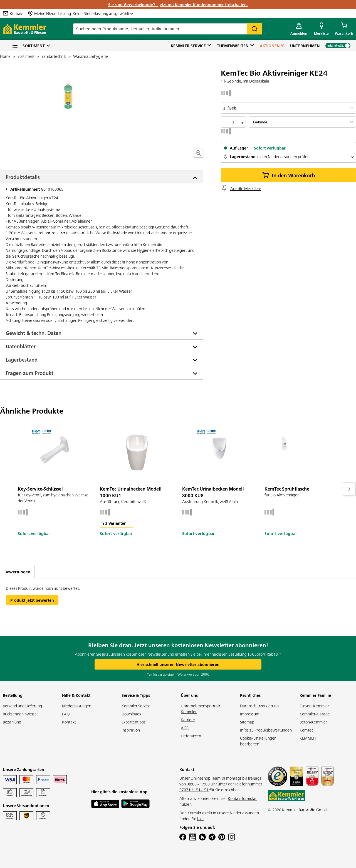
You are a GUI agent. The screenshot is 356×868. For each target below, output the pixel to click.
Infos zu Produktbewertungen (266, 730)
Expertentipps (133, 722)
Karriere (188, 720)
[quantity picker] (233, 122)
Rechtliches (250, 695)
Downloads (131, 714)
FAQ (66, 714)
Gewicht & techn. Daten (34, 333)
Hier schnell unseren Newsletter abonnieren (178, 664)
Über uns (189, 695)
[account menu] (299, 29)
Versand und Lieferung (22, 706)
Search (254, 29)
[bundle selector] (302, 122)
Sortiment (28, 46)
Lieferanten (191, 736)
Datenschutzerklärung (259, 706)
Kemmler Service (188, 46)
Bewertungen (17, 572)
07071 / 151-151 (194, 790)
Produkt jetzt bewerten (32, 600)
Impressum (250, 714)
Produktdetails (23, 177)
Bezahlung (12, 722)
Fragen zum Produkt (29, 373)
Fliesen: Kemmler (314, 706)
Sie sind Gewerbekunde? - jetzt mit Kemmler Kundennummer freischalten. (178, 4)
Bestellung (13, 695)
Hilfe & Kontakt (76, 695)
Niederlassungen (77, 706)
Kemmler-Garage (315, 714)
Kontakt (69, 722)
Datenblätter (21, 346)
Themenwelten (233, 46)
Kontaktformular (242, 798)
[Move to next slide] (349, 489)
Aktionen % (272, 46)
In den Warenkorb (288, 175)
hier (200, 819)
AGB (185, 728)
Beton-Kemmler (313, 722)
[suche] (168, 29)
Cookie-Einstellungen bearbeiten (258, 741)
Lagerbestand (22, 360)
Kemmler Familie (315, 695)
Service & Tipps (136, 695)
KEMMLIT (308, 738)
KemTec (306, 730)
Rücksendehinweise (20, 714)
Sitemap (247, 722)
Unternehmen (305, 46)
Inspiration (131, 730)
